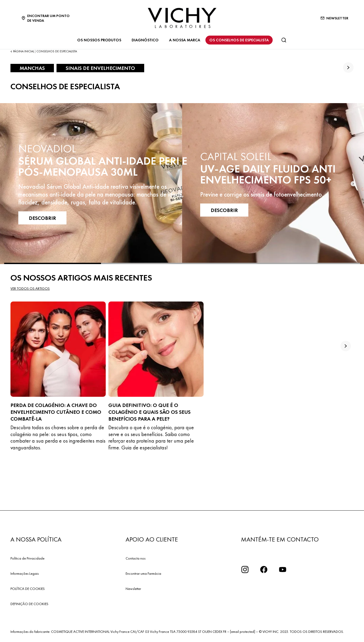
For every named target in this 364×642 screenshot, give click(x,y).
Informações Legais (25, 573)
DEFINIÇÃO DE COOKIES (29, 604)
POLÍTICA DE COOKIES (28, 589)
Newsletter (133, 589)
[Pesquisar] (284, 40)
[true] (348, 68)
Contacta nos (136, 558)
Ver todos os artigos (30, 289)
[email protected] (243, 632)
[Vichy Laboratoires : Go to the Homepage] (182, 18)
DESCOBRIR (42, 218)
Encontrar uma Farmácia (143, 573)
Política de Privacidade (27, 558)
